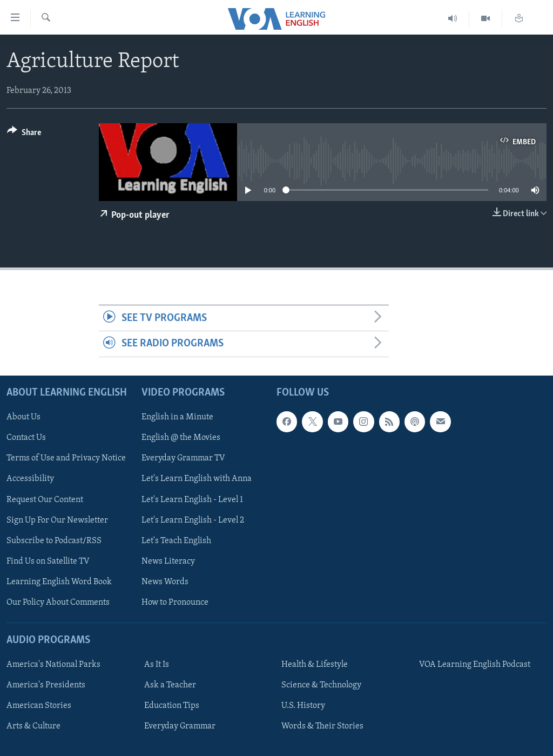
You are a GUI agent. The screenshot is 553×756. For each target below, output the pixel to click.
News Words (165, 581)
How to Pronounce (175, 602)
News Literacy (168, 561)
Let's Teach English (176, 540)
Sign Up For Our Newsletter (57, 520)
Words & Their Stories (322, 726)
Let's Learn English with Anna (197, 479)
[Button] (24, 134)
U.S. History (303, 706)
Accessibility (30, 479)
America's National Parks (53, 665)
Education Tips (172, 706)
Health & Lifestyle (315, 665)
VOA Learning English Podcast (475, 665)
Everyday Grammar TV (183, 458)
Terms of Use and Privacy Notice (66, 458)
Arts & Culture (33, 726)
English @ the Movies (181, 438)
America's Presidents (46, 685)
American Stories (39, 706)
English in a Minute (177, 417)
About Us (23, 417)
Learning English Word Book (59, 581)
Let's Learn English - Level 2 (193, 520)
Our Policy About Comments (58, 602)
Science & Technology (321, 685)
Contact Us (26, 438)
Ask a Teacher (170, 685)
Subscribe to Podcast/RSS (54, 540)
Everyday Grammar (180, 726)
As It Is (157, 665)
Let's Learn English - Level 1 (192, 499)
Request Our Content (45, 499)
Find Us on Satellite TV (48, 561)
